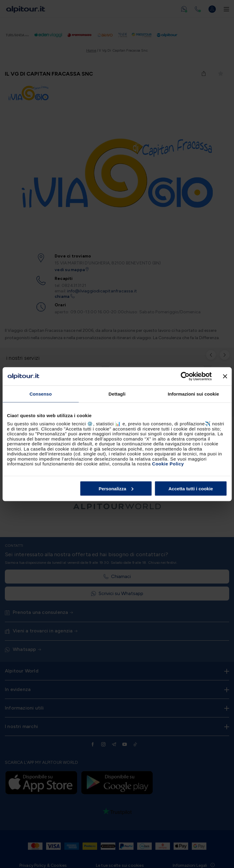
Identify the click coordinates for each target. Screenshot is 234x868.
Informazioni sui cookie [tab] (193, 394)
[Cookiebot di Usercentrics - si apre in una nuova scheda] (185, 376)
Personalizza (116, 488)
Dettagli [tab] (117, 394)
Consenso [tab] (41, 394)
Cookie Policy (168, 464)
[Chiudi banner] (225, 376)
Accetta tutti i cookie (191, 488)
